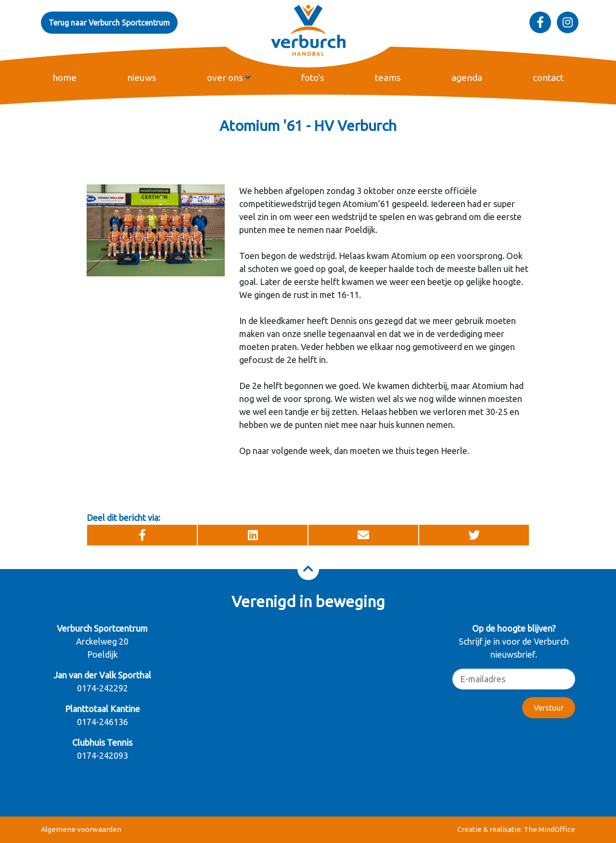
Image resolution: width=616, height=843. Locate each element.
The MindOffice (549, 829)
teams (388, 78)
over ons (229, 78)
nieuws (142, 78)
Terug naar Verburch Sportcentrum (109, 23)
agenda (467, 78)
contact (548, 78)
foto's (313, 78)
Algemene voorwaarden (81, 829)
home (64, 78)
